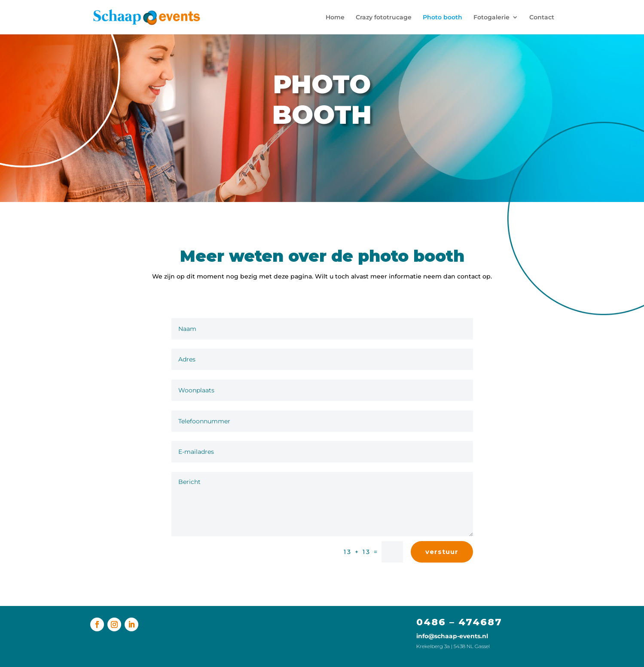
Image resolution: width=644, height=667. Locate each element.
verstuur (442, 552)
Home (335, 18)
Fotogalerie (491, 18)
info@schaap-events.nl (452, 636)
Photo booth (443, 18)
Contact (542, 18)
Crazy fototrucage (384, 18)
